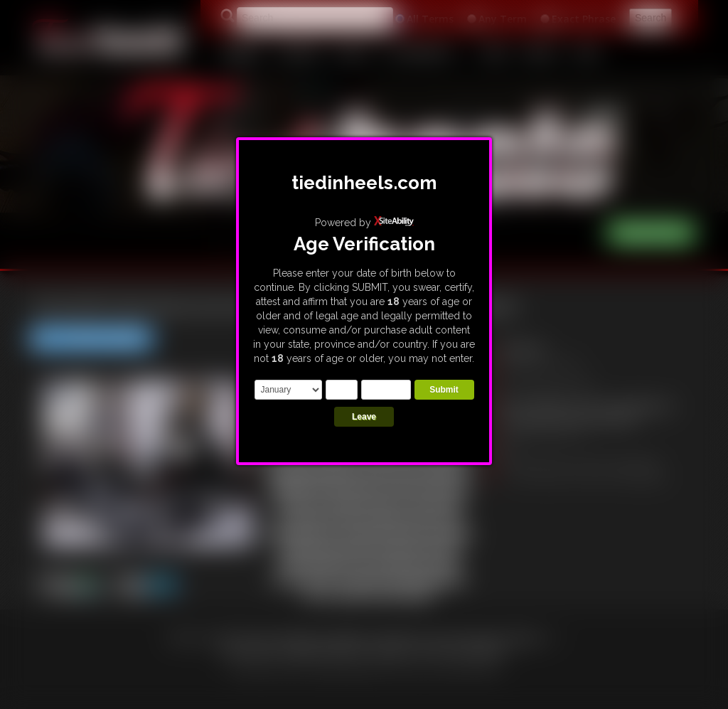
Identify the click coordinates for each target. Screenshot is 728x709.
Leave (364, 417)
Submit (444, 390)
